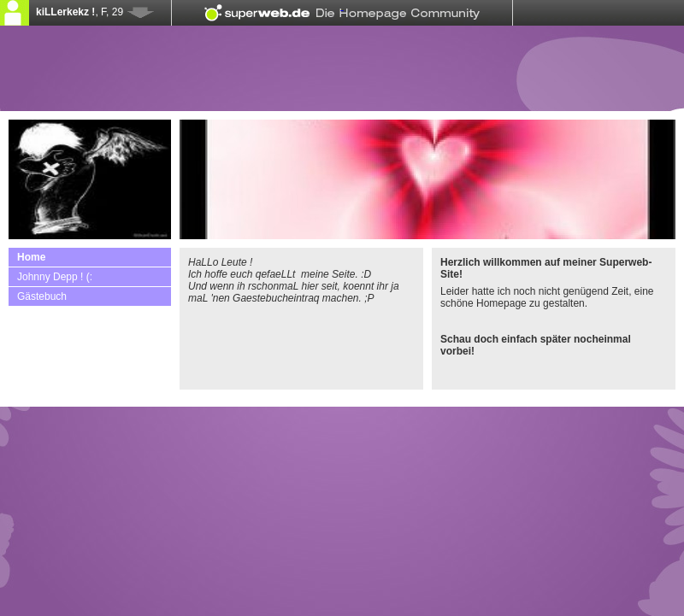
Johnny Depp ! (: (55, 277)
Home (31, 257)
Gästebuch (42, 296)
